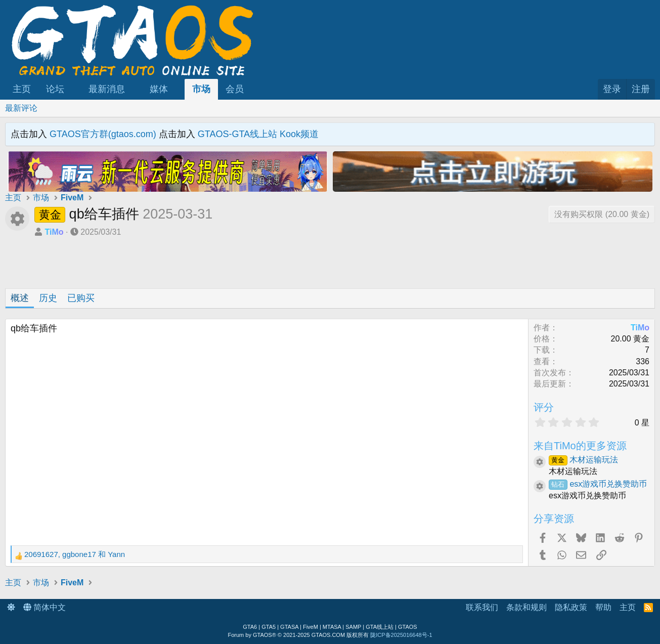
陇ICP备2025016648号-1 (401, 635)
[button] (73, 89)
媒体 (159, 89)
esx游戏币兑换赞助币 (598, 484)
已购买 (81, 298)
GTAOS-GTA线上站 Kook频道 (258, 134)
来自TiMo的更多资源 (580, 446)
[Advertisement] (168, 266)
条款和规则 (526, 607)
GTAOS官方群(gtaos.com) (103, 134)
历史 (48, 298)
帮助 (603, 607)
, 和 (75, 554)
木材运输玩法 (583, 460)
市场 (201, 89)
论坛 (55, 89)
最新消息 (107, 89)
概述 (20, 298)
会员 (235, 89)
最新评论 (21, 108)
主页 (22, 89)
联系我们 (482, 607)
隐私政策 (571, 607)
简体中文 (45, 607)
